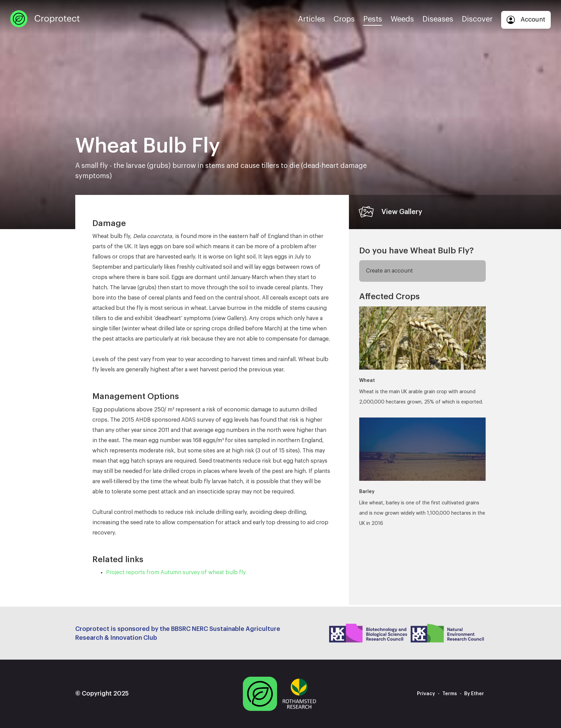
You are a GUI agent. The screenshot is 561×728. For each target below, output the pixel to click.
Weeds (402, 19)
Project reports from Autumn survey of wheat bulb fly (176, 572)
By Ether (474, 694)
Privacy (426, 694)
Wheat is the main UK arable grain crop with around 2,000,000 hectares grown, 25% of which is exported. (422, 355)
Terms (450, 694)
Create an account (389, 271)
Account (526, 20)
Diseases (438, 19)
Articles (311, 19)
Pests (373, 19)
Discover (477, 19)
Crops (344, 19)
